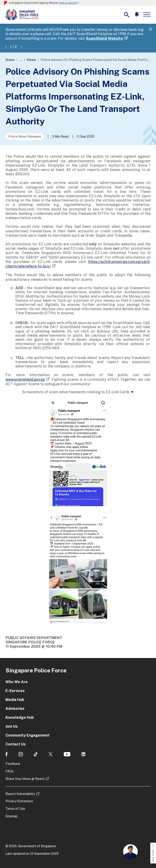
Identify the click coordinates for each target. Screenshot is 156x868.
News (31, 60)
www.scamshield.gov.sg (25, 379)
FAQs (9, 771)
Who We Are (17, 682)
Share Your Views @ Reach (25, 779)
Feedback (13, 764)
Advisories (15, 709)
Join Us (12, 726)
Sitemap (12, 816)
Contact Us (16, 744)
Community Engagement (28, 735)
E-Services (15, 691)
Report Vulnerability (20, 794)
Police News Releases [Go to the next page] (25, 136)
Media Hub (15, 700)
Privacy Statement (19, 801)
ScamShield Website (104, 38)
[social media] (7, 754)
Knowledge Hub (20, 717)
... (21, 60)
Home (10, 60)
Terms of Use (15, 809)
